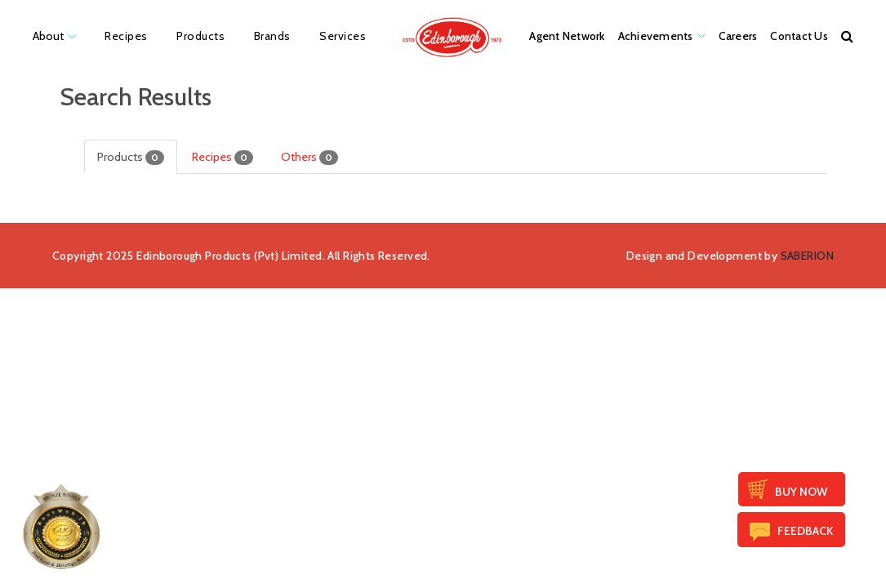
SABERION (807, 256)
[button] (847, 36)
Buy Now (801, 492)
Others (309, 157)
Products (131, 157)
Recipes (223, 157)
